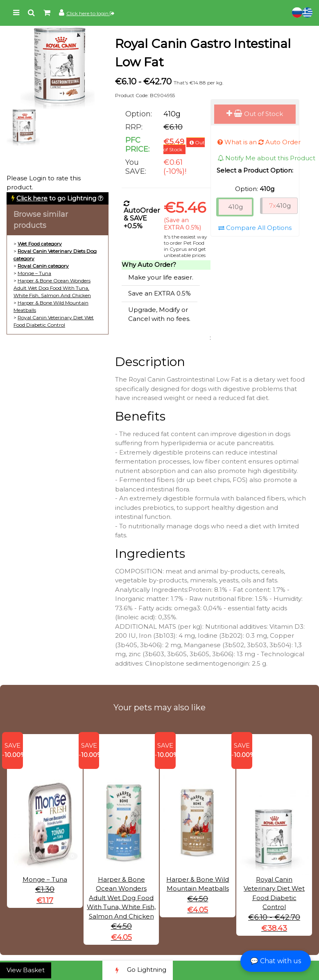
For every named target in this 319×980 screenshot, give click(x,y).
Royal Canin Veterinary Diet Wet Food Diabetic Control (274, 876)
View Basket (26, 970)
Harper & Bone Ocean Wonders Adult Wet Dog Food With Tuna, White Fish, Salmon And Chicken (52, 288)
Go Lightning (138, 970)
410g (235, 207)
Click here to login (90, 13)
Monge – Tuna (34, 273)
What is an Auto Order (259, 142)
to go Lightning (56, 198)
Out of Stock (255, 114)
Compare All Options (255, 228)
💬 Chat (276, 961)
